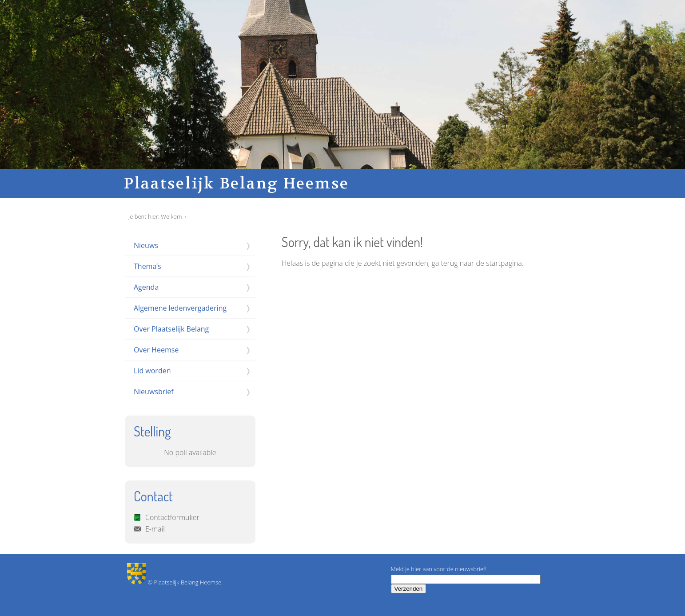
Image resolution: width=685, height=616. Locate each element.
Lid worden (152, 371)
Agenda (146, 287)
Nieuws (146, 245)
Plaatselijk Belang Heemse (237, 184)
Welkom (171, 216)
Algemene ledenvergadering (180, 308)
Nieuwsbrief (154, 392)
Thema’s (147, 266)
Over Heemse (156, 350)
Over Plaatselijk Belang (171, 329)
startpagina (504, 263)
